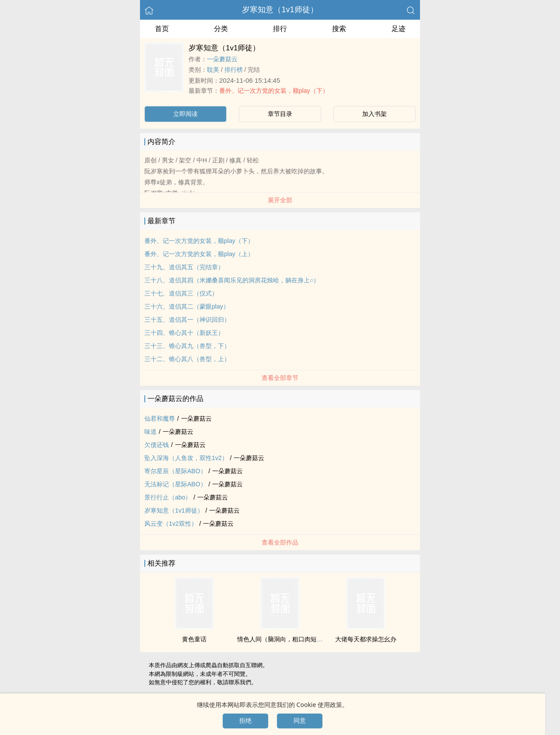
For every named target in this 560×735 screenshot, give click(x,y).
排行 (280, 29)
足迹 (399, 29)
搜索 (339, 29)
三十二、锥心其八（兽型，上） (187, 359)
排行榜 (234, 70)
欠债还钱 (157, 445)
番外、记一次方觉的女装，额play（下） (274, 91)
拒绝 (245, 721)
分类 (221, 29)
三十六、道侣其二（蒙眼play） (187, 306)
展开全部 (280, 200)
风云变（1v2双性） (171, 524)
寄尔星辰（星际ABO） (175, 471)
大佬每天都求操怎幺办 (366, 639)
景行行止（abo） (168, 497)
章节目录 (280, 114)
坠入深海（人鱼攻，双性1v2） (186, 458)
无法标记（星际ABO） (175, 484)
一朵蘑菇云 (222, 59)
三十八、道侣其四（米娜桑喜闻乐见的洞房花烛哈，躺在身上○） (232, 280)
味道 (150, 432)
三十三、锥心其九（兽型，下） (187, 346)
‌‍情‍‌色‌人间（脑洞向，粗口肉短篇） (283, 639)
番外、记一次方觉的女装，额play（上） (199, 254)
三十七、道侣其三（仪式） (181, 293)
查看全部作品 (280, 542)
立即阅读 (185, 114)
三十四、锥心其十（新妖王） (184, 333)
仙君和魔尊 (160, 418)
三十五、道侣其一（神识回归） (187, 320)
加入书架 (374, 114)
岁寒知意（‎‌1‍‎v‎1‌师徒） (280, 10)
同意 (300, 721)
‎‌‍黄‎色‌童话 (194, 639)
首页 (162, 29)
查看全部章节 (280, 378)
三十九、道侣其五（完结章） (184, 267)
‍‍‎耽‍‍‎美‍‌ (213, 70)
